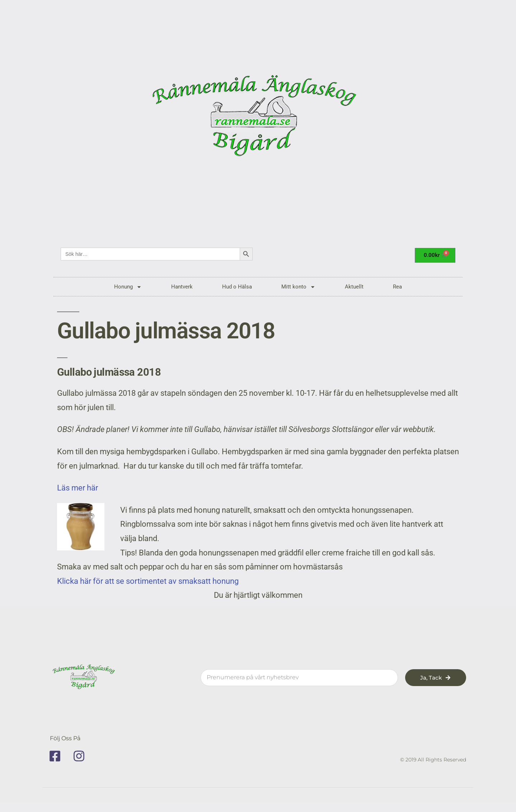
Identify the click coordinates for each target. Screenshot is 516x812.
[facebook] (57, 756)
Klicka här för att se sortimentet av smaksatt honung (148, 581)
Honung (128, 287)
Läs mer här (80, 488)
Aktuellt (354, 287)
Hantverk (182, 287)
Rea (397, 287)
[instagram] (81, 756)
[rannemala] (258, 118)
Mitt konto (298, 287)
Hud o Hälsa (237, 287)
